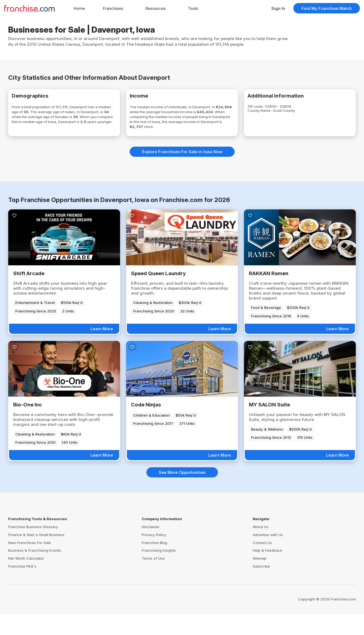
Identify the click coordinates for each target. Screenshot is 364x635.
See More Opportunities (182, 493)
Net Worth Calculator (26, 579)
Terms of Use (153, 579)
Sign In (278, 8)
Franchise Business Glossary (33, 548)
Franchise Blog (154, 564)
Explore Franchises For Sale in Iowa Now (182, 173)
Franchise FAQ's (22, 587)
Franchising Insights (159, 572)
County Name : (270, 114)
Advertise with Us (268, 556)
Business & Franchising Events (35, 572)
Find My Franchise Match (327, 8)
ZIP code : (265, 109)
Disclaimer (151, 548)
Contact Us (262, 564)
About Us (261, 548)
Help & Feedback (267, 572)
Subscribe (261, 587)
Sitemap (260, 579)
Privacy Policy (154, 556)
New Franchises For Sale (30, 564)
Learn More (102, 350)
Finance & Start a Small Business (36, 556)
